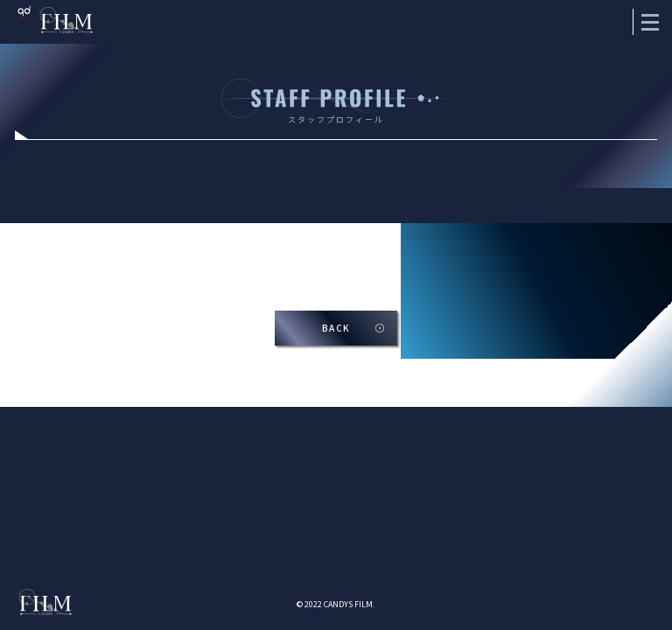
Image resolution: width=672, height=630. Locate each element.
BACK (336, 328)
